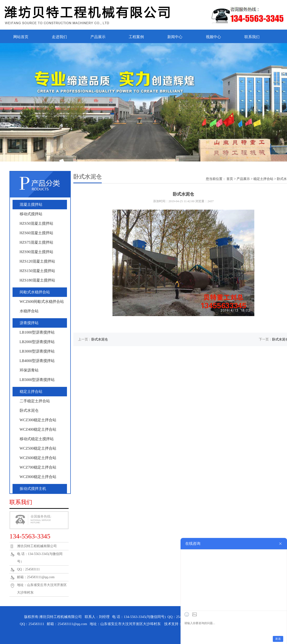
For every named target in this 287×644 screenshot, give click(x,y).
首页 (230, 179)
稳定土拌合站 (31, 391)
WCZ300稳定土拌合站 (38, 420)
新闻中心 (175, 37)
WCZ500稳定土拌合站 (38, 448)
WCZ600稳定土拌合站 (38, 458)
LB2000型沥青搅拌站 (37, 342)
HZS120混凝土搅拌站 (37, 261)
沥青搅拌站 (29, 323)
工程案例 (136, 37)
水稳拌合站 (29, 311)
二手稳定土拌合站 (35, 401)
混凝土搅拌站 (31, 204)
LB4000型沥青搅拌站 (37, 361)
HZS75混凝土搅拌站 (36, 242)
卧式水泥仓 (29, 410)
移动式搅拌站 (31, 214)
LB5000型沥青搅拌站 (37, 380)
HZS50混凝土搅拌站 (36, 223)
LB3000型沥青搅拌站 (37, 351)
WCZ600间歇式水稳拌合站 (42, 302)
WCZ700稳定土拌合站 (38, 467)
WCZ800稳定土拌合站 (38, 477)
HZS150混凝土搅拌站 (37, 271)
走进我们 (59, 37)
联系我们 (252, 37)
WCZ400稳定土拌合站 (38, 429)
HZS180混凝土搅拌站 (37, 280)
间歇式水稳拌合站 (35, 292)
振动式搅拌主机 (33, 489)
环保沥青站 (29, 370)
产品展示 (98, 37)
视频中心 (213, 37)
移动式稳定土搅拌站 (37, 439)
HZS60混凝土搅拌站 (36, 233)
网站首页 (21, 37)
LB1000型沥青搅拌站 (37, 332)
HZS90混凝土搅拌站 (36, 252)
